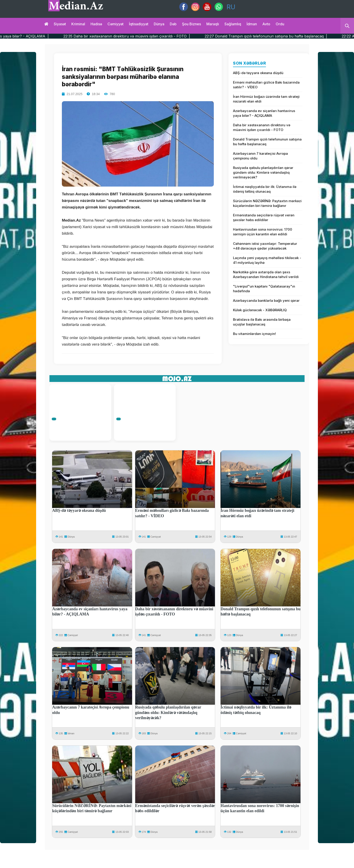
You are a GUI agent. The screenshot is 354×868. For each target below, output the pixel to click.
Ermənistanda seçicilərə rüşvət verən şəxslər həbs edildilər (264, 218)
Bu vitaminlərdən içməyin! (254, 334)
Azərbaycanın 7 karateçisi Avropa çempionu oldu (260, 156)
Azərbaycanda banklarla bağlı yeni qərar (266, 301)
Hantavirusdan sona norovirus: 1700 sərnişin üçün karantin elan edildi (263, 232)
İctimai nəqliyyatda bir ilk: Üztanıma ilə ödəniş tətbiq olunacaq (265, 189)
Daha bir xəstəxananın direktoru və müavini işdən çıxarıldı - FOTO (262, 127)
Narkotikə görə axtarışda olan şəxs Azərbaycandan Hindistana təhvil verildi (266, 274)
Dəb (173, 24)
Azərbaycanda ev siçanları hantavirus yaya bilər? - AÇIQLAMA (264, 113)
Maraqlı (213, 24)
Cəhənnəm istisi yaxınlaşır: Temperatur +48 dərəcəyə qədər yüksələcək (265, 246)
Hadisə (96, 24)
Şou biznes (191, 24)
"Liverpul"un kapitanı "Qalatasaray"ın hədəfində (264, 289)
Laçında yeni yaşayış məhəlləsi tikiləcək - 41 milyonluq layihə (267, 260)
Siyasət (60, 24)
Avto (266, 24)
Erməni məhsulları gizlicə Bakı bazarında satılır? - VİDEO (266, 85)
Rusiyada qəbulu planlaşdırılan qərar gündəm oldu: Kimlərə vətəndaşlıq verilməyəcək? (263, 172)
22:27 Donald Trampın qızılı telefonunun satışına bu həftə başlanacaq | (281, 36)
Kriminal (78, 24)
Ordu (280, 24)
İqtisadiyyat (139, 24)
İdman (252, 24)
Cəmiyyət (115, 24)
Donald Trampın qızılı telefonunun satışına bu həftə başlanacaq (267, 142)
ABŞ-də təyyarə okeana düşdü (258, 73)
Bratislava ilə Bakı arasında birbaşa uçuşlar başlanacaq (262, 322)
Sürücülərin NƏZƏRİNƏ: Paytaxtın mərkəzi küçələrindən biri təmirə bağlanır (267, 203)
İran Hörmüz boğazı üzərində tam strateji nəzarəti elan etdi (266, 99)
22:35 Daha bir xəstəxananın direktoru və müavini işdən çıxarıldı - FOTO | (142, 36)
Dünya (159, 24)
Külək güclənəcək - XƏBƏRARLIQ (260, 310)
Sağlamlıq (233, 24)
